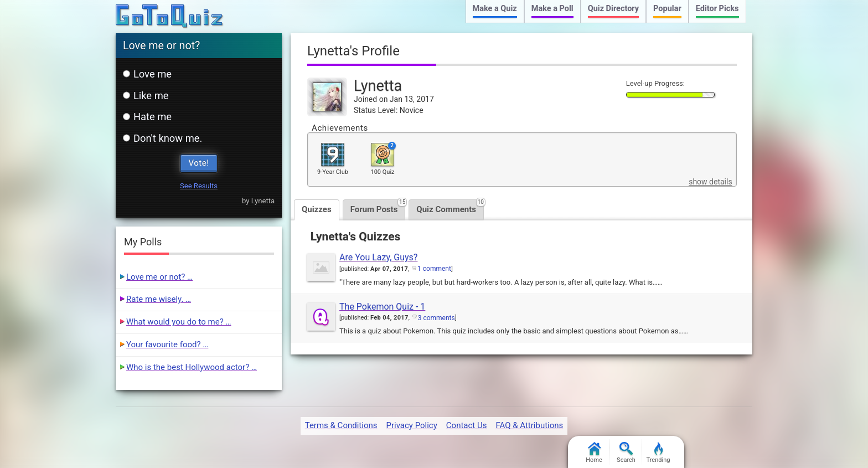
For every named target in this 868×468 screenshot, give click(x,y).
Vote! (199, 163)
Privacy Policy (411, 425)
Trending (658, 453)
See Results (199, 186)
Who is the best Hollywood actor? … (192, 367)
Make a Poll (552, 9)
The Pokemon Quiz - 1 (382, 307)
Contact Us (467, 425)
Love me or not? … (159, 277)
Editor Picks (717, 9)
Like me (146, 96)
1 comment (434, 269)
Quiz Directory (613, 9)
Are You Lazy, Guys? (378, 257)
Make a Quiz (495, 9)
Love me (147, 74)
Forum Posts (378, 207)
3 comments (436, 318)
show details (710, 182)
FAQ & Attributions (529, 425)
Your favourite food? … (167, 344)
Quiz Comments (450, 207)
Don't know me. (162, 138)
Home (594, 453)
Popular (667, 9)
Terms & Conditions (341, 425)
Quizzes (317, 209)
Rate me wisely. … (159, 299)
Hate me (147, 117)
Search (626, 453)
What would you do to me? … (179, 322)
